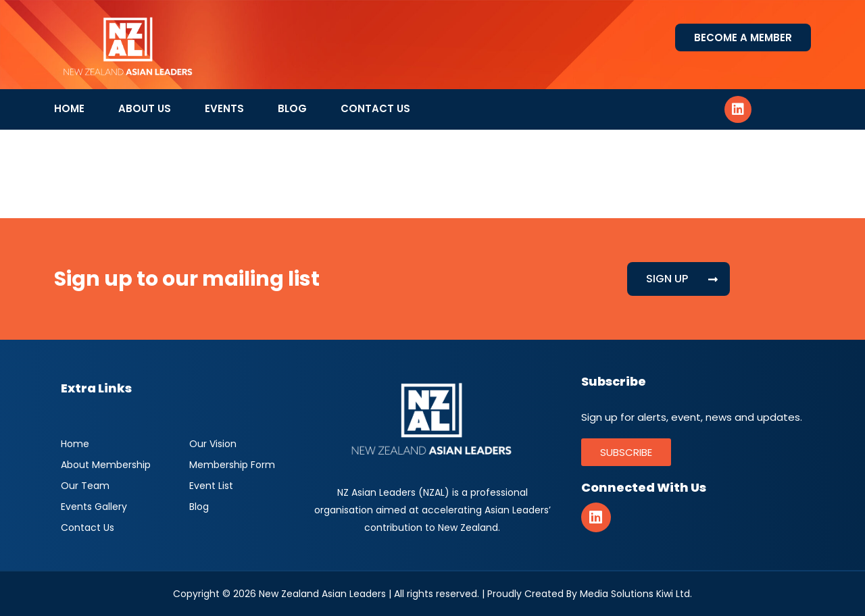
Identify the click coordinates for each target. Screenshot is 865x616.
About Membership (106, 465)
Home (69, 108)
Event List (211, 486)
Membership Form (232, 465)
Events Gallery (94, 507)
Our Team (85, 486)
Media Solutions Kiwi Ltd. (636, 594)
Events (224, 108)
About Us (145, 108)
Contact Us (375, 108)
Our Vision (213, 444)
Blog (292, 108)
